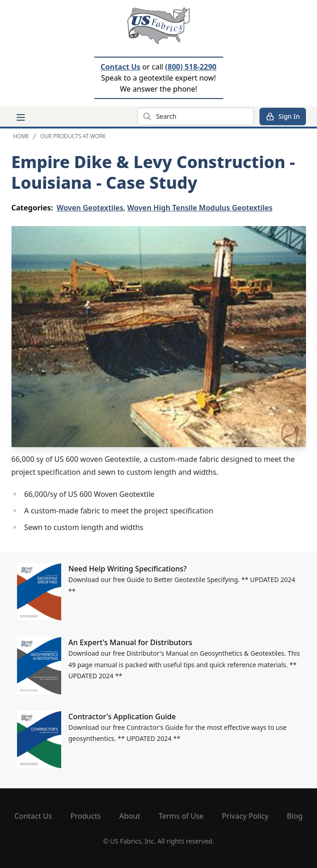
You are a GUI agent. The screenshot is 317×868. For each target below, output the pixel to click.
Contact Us (120, 67)
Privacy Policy (245, 816)
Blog (295, 816)
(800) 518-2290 (191, 67)
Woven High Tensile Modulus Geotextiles (200, 208)
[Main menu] (21, 117)
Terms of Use (181, 816)
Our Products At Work (73, 136)
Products (86, 816)
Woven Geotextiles (90, 208)
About (130, 816)
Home (21, 136)
